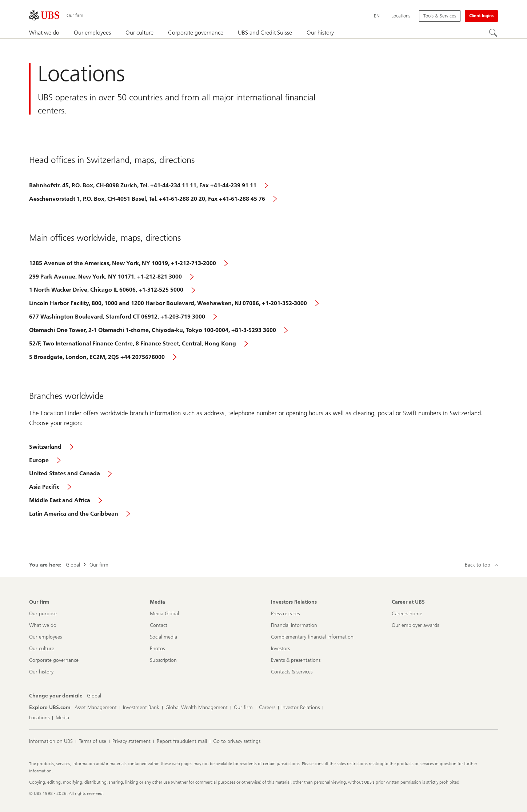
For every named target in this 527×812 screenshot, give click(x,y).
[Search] (494, 33)
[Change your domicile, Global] (94, 696)
